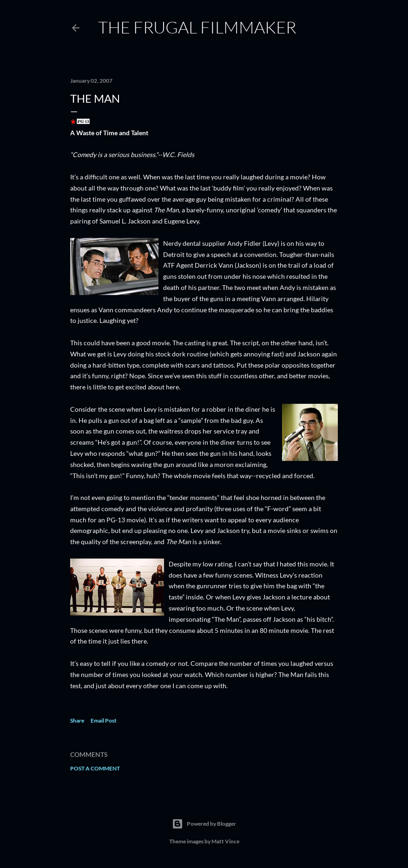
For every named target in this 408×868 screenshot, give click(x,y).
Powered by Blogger (204, 824)
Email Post (104, 720)
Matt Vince (225, 841)
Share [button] (77, 720)
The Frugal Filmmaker (197, 27)
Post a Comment (95, 768)
